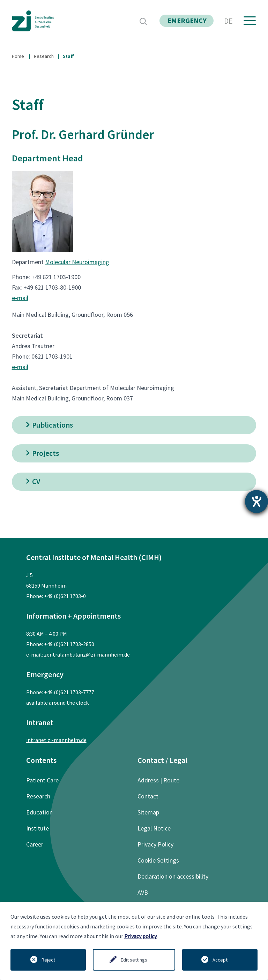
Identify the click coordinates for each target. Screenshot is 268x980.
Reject (48, 960)
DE (228, 21)
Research (44, 56)
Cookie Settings (158, 860)
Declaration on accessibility (173, 876)
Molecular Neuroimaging (77, 262)
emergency (187, 20)
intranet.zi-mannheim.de (56, 740)
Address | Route (158, 780)
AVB (143, 892)
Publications (50, 425)
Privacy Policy (155, 844)
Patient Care (42, 780)
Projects (46, 453)
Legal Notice (154, 828)
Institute (38, 828)
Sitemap (148, 812)
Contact (148, 796)
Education (39, 812)
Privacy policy (140, 936)
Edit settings (134, 960)
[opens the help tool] (256, 502)
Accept (220, 960)
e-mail (20, 298)
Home (18, 56)
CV (33, 482)
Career (35, 844)
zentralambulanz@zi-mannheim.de (87, 654)
